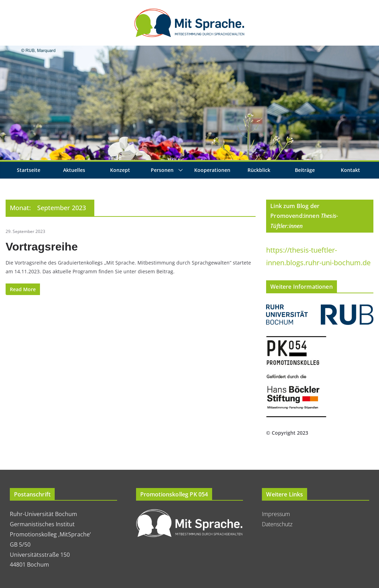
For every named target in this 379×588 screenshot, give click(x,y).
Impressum (276, 514)
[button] (179, 170)
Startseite (29, 170)
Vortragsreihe (42, 247)
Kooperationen (212, 170)
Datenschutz (277, 524)
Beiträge (305, 170)
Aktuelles (74, 170)
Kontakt (350, 170)
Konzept (120, 170)
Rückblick (259, 170)
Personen (162, 170)
